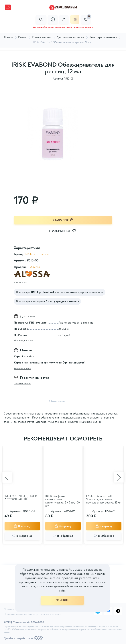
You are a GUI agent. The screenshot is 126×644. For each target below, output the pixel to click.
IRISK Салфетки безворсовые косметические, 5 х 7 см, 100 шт (63, 501)
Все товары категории (47, 301)
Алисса (35, 267)
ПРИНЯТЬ (62, 600)
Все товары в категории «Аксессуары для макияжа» (60, 292)
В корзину (63, 220)
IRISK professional (37, 254)
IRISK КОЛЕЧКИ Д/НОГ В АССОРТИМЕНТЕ (21, 498)
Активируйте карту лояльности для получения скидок (63, 27)
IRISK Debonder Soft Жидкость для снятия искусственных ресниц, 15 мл (104, 499)
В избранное (65, 231)
